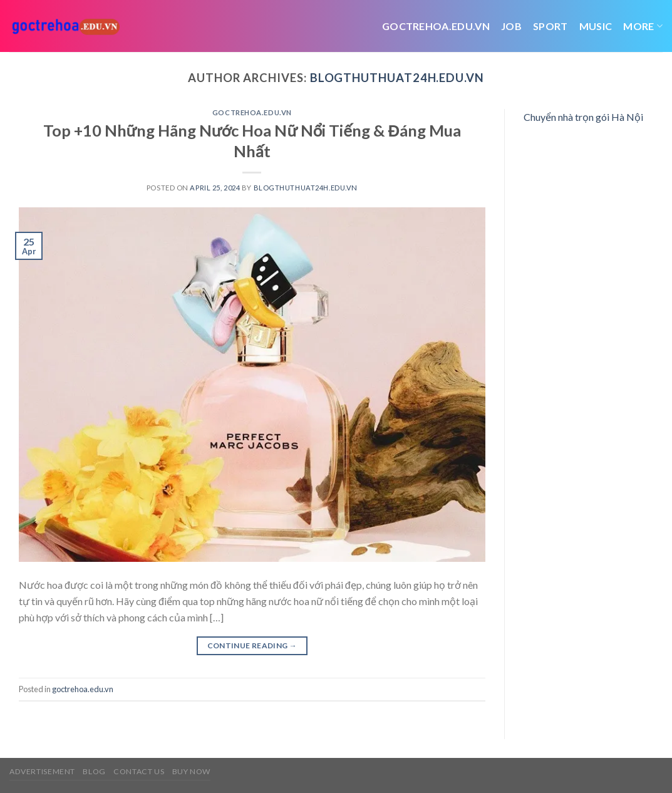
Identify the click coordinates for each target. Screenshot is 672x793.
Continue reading (252, 645)
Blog (94, 771)
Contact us (139, 771)
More (643, 26)
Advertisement (42, 771)
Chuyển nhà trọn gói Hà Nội (583, 117)
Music (596, 26)
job (511, 26)
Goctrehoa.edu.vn (436, 26)
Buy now (191, 771)
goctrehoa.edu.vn (252, 112)
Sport (551, 26)
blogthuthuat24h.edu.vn (397, 78)
